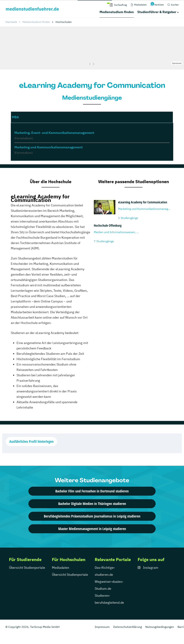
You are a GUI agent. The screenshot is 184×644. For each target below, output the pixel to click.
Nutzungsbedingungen (160, 627)
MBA (15, 117)
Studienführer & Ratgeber (157, 12)
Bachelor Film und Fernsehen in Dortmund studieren (92, 491)
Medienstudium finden (117, 12)
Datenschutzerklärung (127, 627)
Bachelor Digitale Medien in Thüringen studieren (92, 504)
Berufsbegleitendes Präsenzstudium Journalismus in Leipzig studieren (92, 516)
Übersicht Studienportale (27, 568)
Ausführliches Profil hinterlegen (31, 441)
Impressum (102, 627)
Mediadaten (61, 568)
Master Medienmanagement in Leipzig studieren (92, 529)
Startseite (11, 22)
